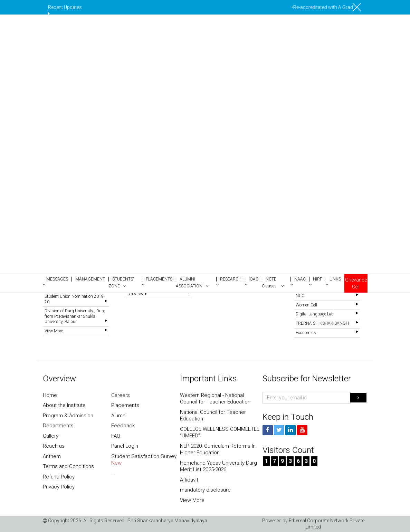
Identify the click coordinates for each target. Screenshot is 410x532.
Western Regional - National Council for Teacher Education (215, 399)
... (113, 473)
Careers (121, 395)
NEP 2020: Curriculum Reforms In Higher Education (218, 449)
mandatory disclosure (205, 490)
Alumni (119, 416)
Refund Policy (59, 477)
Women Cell (306, 305)
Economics (306, 333)
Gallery (51, 436)
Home (50, 395)
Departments (58, 426)
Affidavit (189, 480)
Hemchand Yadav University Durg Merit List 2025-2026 (218, 466)
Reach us (54, 446)
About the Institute (64, 405)
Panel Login (125, 446)
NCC (300, 296)
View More (54, 331)
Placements (125, 405)
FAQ (116, 436)
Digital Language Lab (315, 314)
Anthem (52, 456)
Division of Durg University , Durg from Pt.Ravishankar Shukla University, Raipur (75, 316)
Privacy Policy (59, 487)
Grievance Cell (356, 283)
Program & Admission (68, 416)
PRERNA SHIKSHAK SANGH (322, 323)
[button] (57, 281)
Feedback (123, 426)
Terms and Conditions (68, 466)
